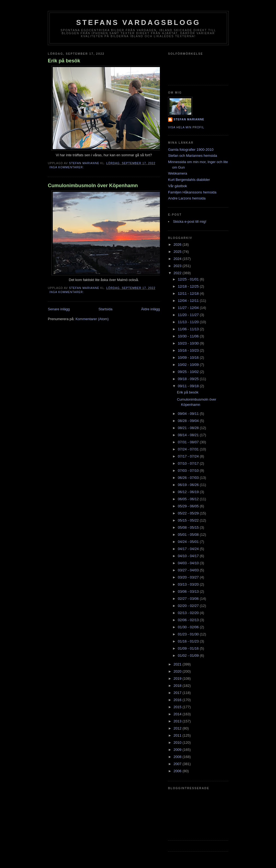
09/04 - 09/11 (189, 414)
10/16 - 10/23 (189, 350)
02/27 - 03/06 (189, 599)
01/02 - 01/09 (189, 656)
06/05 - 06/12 (189, 499)
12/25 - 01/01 (189, 279)
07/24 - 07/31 (189, 449)
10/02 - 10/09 (189, 365)
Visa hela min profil (186, 127)
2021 (178, 664)
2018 (178, 686)
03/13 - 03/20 (189, 584)
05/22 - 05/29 (189, 513)
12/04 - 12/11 (189, 301)
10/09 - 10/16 (189, 358)
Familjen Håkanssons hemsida (192, 192)
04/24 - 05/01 (189, 542)
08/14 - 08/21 (189, 435)
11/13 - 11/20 (189, 322)
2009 (178, 750)
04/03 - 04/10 (189, 563)
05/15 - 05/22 (189, 520)
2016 (178, 700)
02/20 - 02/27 (189, 606)
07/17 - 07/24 (189, 456)
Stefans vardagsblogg (138, 22)
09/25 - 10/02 (189, 372)
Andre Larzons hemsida (187, 198)
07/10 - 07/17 (189, 463)
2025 (178, 252)
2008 (178, 757)
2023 (178, 266)
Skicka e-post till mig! (190, 222)
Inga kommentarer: (67, 167)
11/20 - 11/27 (189, 315)
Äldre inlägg (150, 309)
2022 (178, 273)
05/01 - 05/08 (189, 535)
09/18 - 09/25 (189, 379)
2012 (178, 728)
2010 (178, 743)
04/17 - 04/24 (189, 549)
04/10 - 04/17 (189, 556)
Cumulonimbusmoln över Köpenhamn (93, 186)
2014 (178, 714)
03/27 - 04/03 (189, 570)
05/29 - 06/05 (189, 506)
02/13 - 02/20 (189, 613)
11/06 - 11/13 (189, 329)
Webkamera (178, 173)
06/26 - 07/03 (189, 478)
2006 (178, 771)
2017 (178, 693)
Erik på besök (64, 61)
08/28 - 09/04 (189, 421)
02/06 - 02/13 (189, 620)
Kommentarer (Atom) (92, 319)
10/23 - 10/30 (189, 343)
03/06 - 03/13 (189, 591)
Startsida (105, 309)
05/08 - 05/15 (189, 527)
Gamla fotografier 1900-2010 (191, 150)
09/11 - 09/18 (189, 386)
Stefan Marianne (189, 119)
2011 (178, 735)
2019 (178, 679)
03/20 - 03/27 (189, 577)
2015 (178, 707)
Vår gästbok (177, 186)
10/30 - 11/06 (189, 336)
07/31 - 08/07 (189, 442)
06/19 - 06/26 (189, 485)
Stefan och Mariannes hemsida (193, 156)
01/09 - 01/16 (189, 648)
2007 (178, 764)
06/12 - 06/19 (189, 492)
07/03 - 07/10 (189, 471)
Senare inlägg (59, 309)
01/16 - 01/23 (189, 641)
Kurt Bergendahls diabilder (189, 180)
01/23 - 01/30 (189, 634)
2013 (178, 721)
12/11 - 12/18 (189, 293)
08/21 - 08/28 (189, 428)
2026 (178, 245)
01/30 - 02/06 (189, 627)
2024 (178, 259)
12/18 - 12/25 (189, 286)
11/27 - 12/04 (189, 308)
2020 (178, 671)
